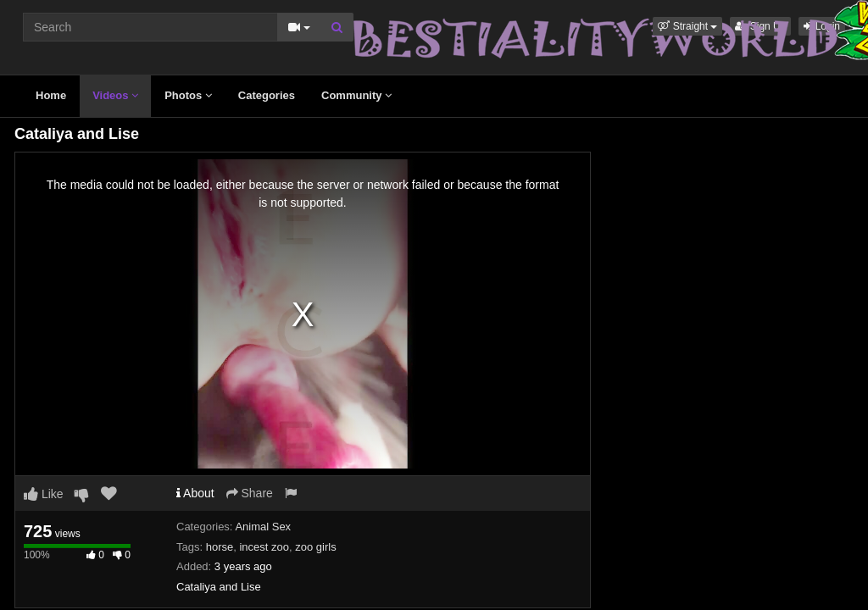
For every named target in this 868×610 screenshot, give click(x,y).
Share (250, 493)
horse (220, 547)
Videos (115, 95)
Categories (267, 95)
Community (356, 95)
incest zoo (264, 547)
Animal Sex (263, 527)
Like (44, 494)
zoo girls (315, 547)
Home (51, 95)
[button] (687, 26)
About (195, 493)
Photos (188, 95)
